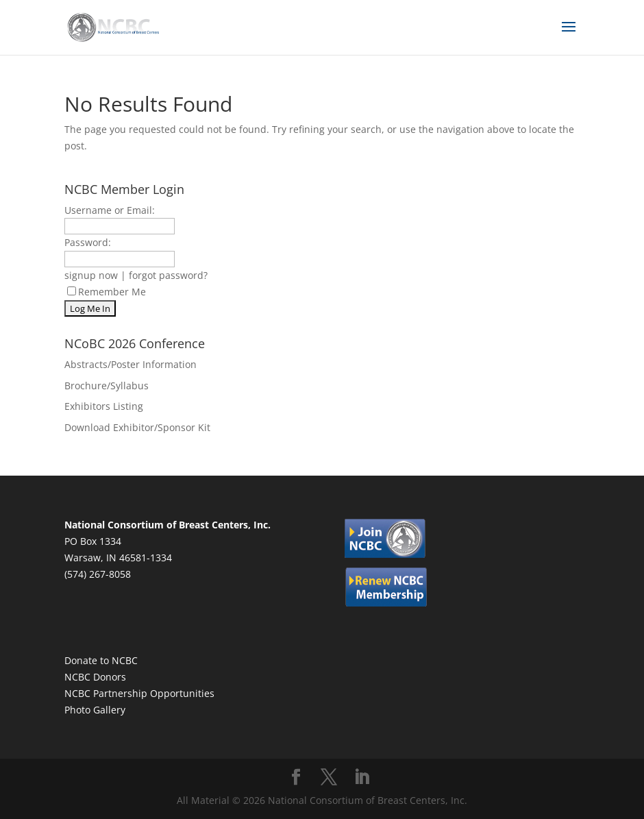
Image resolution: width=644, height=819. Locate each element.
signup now (91, 275)
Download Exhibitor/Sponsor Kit (137, 427)
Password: (88, 242)
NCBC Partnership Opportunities (139, 693)
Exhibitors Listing (104, 406)
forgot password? (168, 275)
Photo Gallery (95, 710)
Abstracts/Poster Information (131, 364)
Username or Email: (110, 210)
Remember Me (107, 292)
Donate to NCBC (101, 660)
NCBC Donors (95, 677)
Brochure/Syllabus (107, 386)
